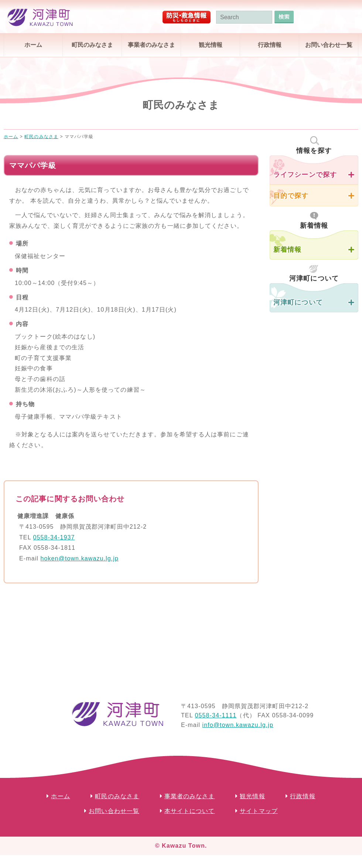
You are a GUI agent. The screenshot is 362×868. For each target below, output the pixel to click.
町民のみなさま (92, 45)
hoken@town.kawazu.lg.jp (79, 558)
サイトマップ (259, 811)
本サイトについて (190, 811)
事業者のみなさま (151, 45)
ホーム (33, 45)
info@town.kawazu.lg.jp (238, 725)
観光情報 (211, 45)
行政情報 (270, 45)
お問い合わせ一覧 (329, 45)
